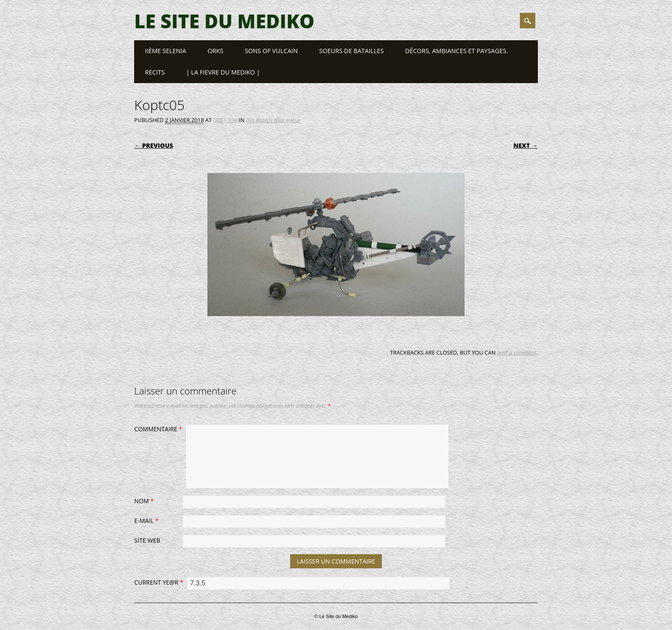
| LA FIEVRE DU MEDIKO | (223, 72)
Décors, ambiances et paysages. (456, 51)
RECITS (155, 72)
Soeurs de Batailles (352, 51)
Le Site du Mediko (224, 21)
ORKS (215, 51)
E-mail (147, 521)
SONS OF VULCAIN (271, 51)
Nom (145, 501)
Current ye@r (160, 582)
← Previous (154, 145)
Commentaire (159, 429)
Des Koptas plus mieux (273, 120)
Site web (147, 540)
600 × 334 (225, 120)
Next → (526, 145)
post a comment (517, 352)
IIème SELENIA (165, 51)
